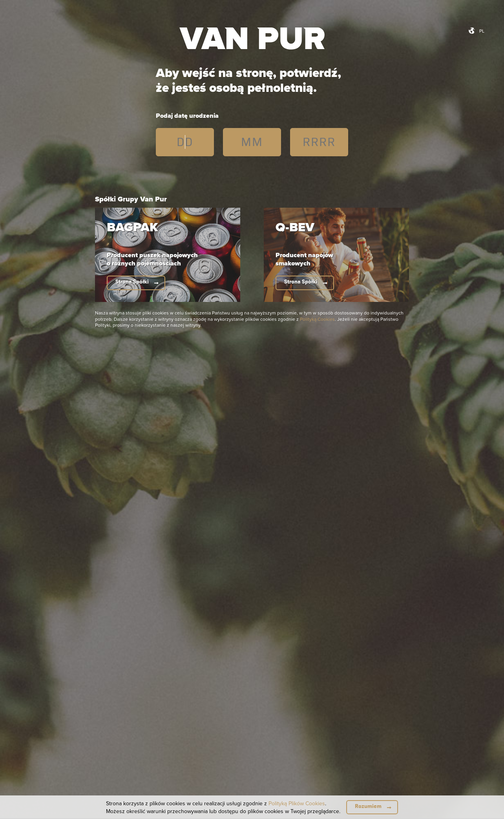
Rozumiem (368, 806)
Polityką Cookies (317, 319)
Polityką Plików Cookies (297, 803)
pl (482, 31)
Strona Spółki (132, 282)
